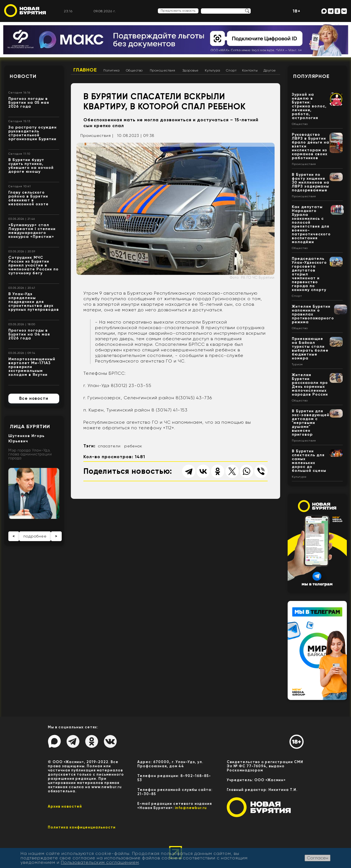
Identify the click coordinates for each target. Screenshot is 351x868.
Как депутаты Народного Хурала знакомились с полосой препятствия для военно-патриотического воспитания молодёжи (311, 224)
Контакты (250, 70)
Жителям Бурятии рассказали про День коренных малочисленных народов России (310, 385)
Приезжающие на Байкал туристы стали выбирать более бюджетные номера (310, 348)
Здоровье (191, 70)
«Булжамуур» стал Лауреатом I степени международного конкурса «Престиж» (32, 231)
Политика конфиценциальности (82, 827)
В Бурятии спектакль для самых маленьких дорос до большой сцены (309, 461)
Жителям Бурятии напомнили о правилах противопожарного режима (313, 314)
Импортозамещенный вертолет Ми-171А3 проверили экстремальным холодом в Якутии (32, 367)
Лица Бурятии (30, 426)
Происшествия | (97, 135)
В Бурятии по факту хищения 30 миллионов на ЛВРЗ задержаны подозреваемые (311, 182)
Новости (23, 76)
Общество (134, 70)
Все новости (34, 398)
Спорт (231, 70)
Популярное (311, 76)
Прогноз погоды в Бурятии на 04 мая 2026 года (29, 334)
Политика (111, 70)
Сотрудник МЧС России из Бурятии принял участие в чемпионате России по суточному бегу (33, 265)
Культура (213, 70)
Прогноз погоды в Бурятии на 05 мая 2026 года (29, 103)
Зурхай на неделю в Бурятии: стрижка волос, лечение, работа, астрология (309, 106)
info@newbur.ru (191, 808)
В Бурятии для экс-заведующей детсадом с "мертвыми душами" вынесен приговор (311, 423)
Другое (270, 70)
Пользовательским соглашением (100, 862)
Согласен (318, 858)
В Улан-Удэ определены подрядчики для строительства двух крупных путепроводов (34, 302)
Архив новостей (65, 806)
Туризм (297, 364)
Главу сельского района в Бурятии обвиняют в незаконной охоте (28, 198)
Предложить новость (178, 11)
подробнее (35, 536)
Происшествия (163, 70)
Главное (85, 70)
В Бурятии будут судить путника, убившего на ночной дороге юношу (31, 166)
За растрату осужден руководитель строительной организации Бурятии (33, 133)
